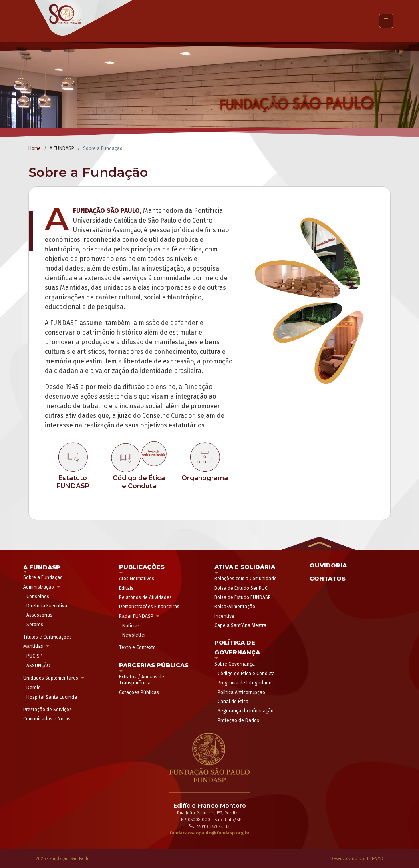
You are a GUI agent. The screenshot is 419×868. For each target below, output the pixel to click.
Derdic (33, 688)
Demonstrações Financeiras (149, 607)
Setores (35, 625)
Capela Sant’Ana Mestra (240, 625)
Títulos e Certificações (47, 637)
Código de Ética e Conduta (246, 674)
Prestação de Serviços (47, 710)
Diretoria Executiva (47, 606)
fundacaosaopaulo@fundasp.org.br (209, 833)
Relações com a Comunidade (246, 579)
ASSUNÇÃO (38, 666)
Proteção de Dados (238, 720)
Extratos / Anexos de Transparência (142, 680)
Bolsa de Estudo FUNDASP (243, 597)
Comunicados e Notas (47, 719)
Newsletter (134, 635)
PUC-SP (34, 656)
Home (35, 148)
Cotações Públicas (139, 692)
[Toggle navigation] (386, 21)
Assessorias (39, 615)
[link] (73, 465)
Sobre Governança (235, 664)
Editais (126, 588)
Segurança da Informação (246, 711)
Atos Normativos (137, 579)
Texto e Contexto (137, 647)
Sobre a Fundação (43, 577)
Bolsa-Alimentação (235, 607)
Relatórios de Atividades (145, 597)
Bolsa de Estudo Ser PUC (241, 588)
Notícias (131, 626)
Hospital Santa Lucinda (52, 697)
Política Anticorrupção (241, 692)
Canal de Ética (233, 702)
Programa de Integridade (245, 683)
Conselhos (38, 597)
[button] (318, 543)
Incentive (224, 616)
